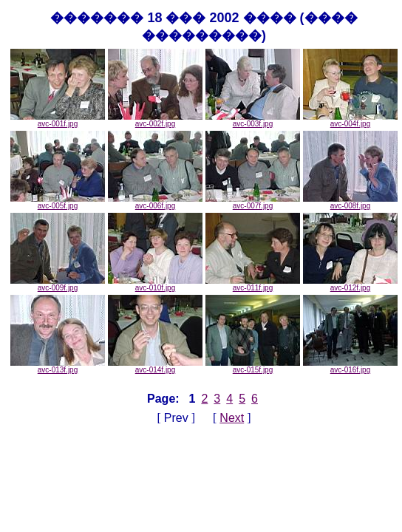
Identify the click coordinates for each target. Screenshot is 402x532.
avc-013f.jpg (58, 366)
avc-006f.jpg (155, 202)
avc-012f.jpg (350, 284)
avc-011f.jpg (253, 284)
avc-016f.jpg (350, 366)
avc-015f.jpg (253, 366)
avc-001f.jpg (58, 120)
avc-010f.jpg (155, 284)
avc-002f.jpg (155, 120)
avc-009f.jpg (58, 284)
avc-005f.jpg (58, 202)
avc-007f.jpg (253, 202)
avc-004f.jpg (350, 120)
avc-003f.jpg (253, 120)
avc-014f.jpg (155, 366)
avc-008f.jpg (350, 202)
